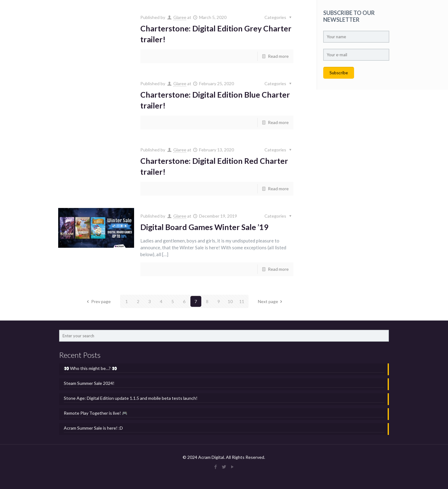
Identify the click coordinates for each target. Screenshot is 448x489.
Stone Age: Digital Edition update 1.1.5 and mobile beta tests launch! (131, 398)
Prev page (98, 301)
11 (242, 301)
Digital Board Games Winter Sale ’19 (204, 227)
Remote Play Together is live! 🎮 (96, 413)
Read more (278, 56)
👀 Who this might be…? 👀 (90, 368)
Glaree (180, 17)
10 (230, 301)
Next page (271, 301)
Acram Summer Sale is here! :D (93, 428)
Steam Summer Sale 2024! (89, 383)
